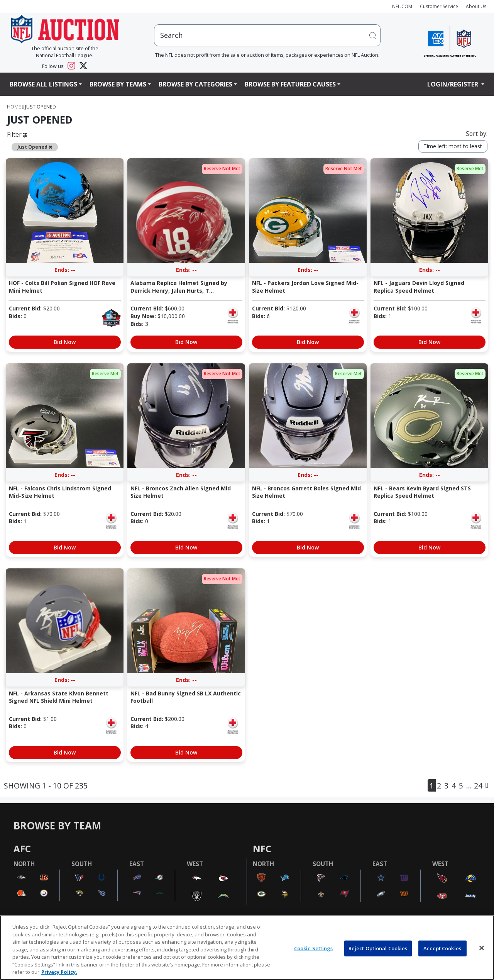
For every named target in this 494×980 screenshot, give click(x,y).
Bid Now (65, 342)
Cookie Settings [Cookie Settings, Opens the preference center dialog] (314, 948)
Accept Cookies (442, 948)
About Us (476, 6)
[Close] (482, 948)
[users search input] (267, 35)
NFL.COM (402, 6)
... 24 (474, 786)
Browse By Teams (118, 84)
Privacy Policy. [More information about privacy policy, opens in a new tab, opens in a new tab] (59, 972)
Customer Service (439, 6)
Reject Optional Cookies (378, 948)
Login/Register (453, 84)
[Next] (487, 785)
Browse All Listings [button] (43, 84)
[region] (247, 948)
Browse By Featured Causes (290, 84)
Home (14, 107)
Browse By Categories (195, 84)
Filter (17, 134)
